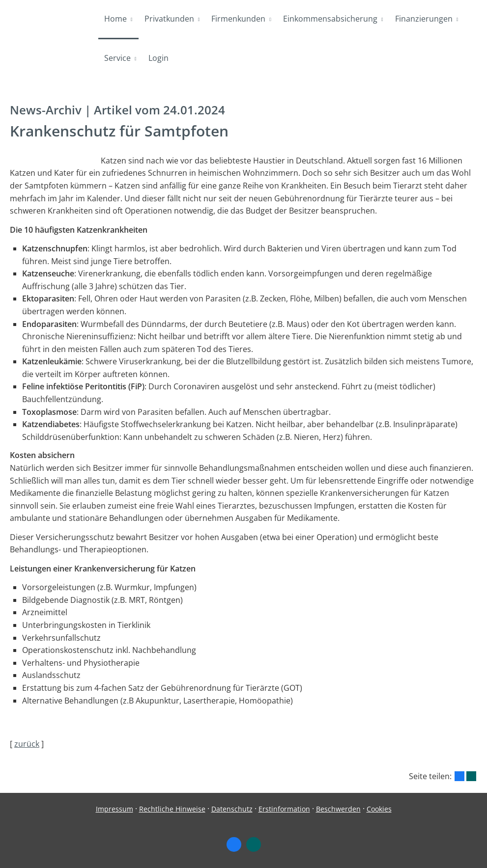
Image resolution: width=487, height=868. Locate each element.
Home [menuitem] (115, 19)
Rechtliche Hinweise (172, 809)
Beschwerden (338, 809)
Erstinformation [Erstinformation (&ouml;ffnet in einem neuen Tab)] (284, 809)
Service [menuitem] (117, 58)
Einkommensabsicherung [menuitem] (330, 19)
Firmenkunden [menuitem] (238, 19)
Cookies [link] (379, 809)
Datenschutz (232, 809)
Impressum (115, 809)
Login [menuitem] (158, 58)
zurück (27, 744)
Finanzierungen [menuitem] (424, 19)
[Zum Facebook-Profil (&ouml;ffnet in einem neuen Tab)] (234, 844)
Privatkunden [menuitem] (169, 19)
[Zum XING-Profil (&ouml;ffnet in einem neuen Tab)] (254, 844)
